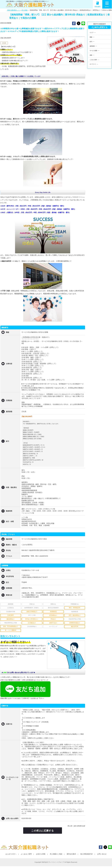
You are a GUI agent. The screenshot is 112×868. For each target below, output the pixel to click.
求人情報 (24, 10)
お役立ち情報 (41, 854)
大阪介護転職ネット (13, 10)
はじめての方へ (11, 854)
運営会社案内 (71, 854)
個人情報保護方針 (87, 854)
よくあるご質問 (26, 854)
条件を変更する (99, 28)
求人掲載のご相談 (56, 854)
